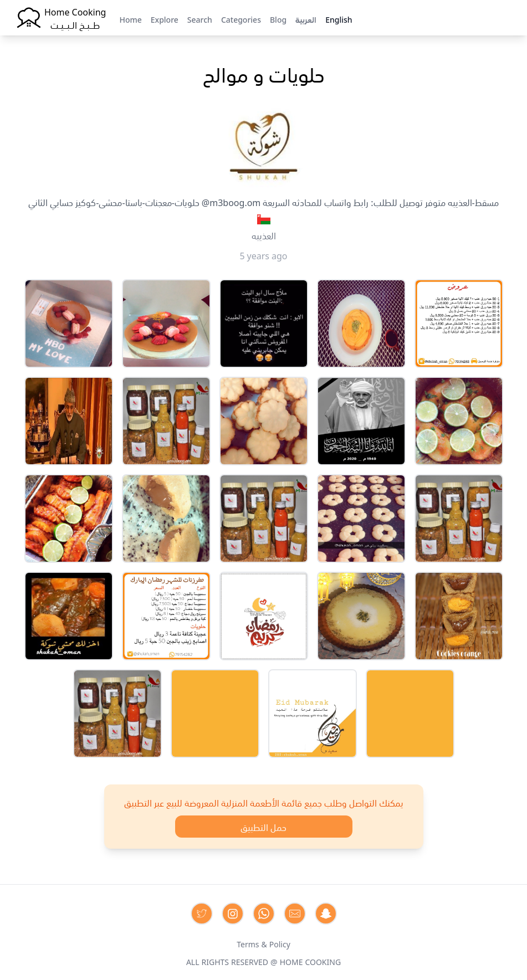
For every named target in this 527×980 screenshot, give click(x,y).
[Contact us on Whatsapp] (264, 914)
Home (130, 19)
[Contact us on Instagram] (233, 914)
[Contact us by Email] (295, 914)
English (339, 19)
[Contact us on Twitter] (202, 914)
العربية (306, 19)
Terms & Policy (263, 943)
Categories (241, 19)
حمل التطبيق (263, 827)
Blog (278, 19)
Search (200, 19)
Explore (165, 19)
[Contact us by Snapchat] (326, 914)
